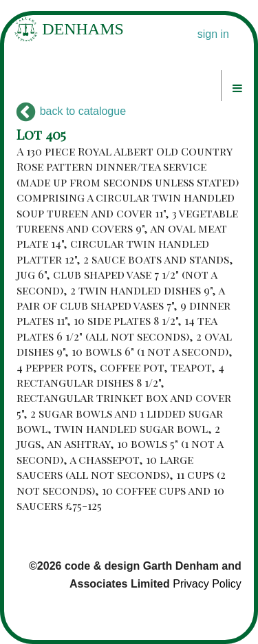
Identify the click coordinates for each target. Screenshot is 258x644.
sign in (213, 34)
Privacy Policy (207, 584)
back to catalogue (71, 111)
